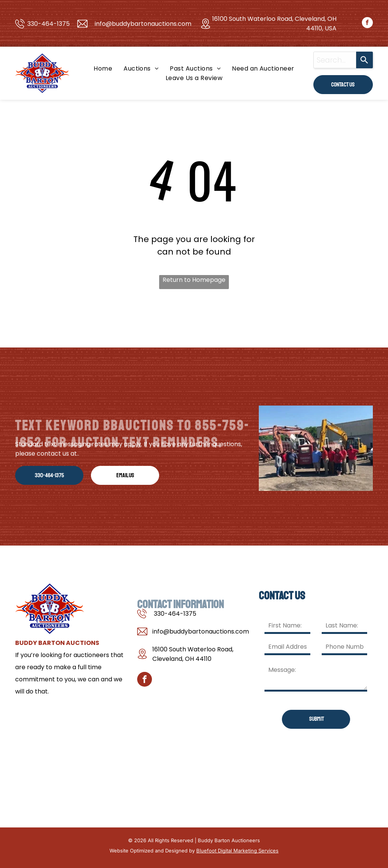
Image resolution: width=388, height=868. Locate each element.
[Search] (365, 60)
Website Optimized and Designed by (152, 851)
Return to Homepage (194, 280)
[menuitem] (103, 68)
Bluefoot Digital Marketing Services (237, 851)
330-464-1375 (48, 24)
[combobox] (335, 60)
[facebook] (367, 24)
